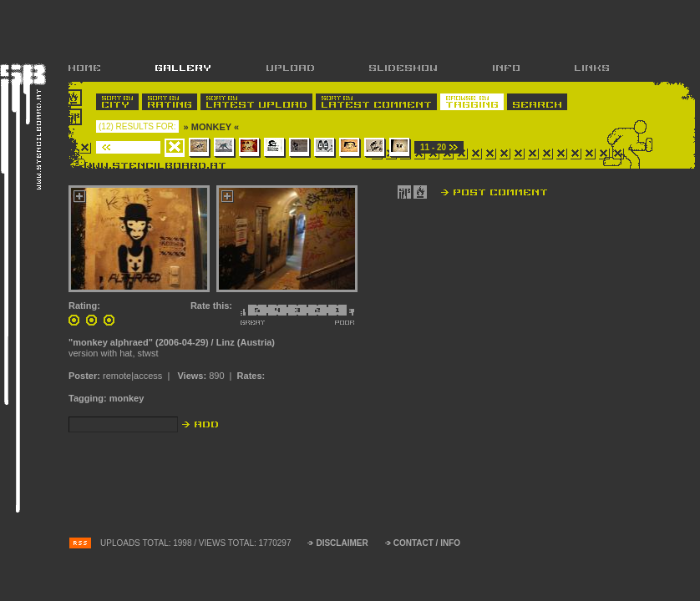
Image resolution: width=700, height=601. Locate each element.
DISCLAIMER (342, 543)
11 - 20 (433, 147)
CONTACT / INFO (427, 543)
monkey (127, 398)
